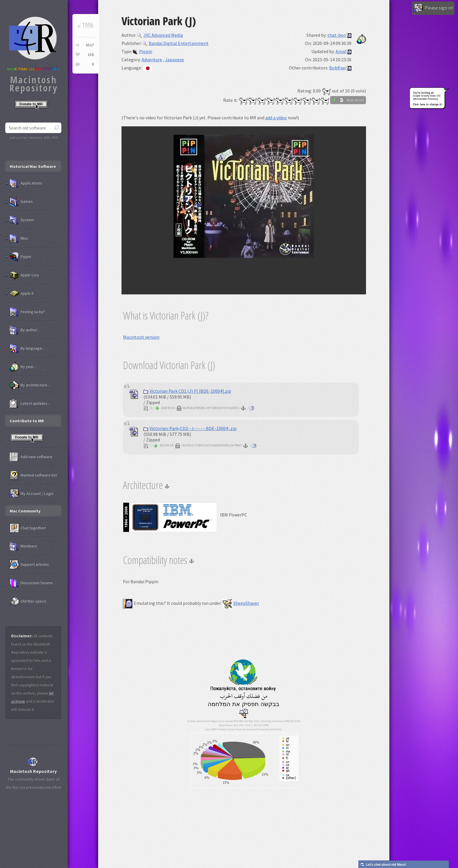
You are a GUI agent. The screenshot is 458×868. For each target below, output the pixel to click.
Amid (341, 51)
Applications (26, 183)
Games (21, 202)
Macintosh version (141, 337)
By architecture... (30, 385)
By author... (25, 330)
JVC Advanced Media (160, 35)
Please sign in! (433, 8)
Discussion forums (31, 583)
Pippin (143, 51)
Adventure (152, 60)
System (22, 220)
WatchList (348, 100)
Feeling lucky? (27, 312)
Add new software (31, 457)
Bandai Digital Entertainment (176, 43)
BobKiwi (338, 68)
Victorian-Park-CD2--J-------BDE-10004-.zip (190, 428)
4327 (90, 45)
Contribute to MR (27, 421)
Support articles (29, 565)
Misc (19, 238)
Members (23, 546)
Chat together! (28, 528)
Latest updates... (30, 404)
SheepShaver (241, 603)
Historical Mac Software (33, 166)
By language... (27, 348)
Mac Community (25, 511)
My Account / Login (32, 494)
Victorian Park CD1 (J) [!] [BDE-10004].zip (187, 391)
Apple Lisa (24, 275)
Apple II (21, 294)
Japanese (175, 60)
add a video (276, 118)
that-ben (337, 35)
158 (91, 55)
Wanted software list (33, 475)
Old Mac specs (28, 601)
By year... (23, 367)
